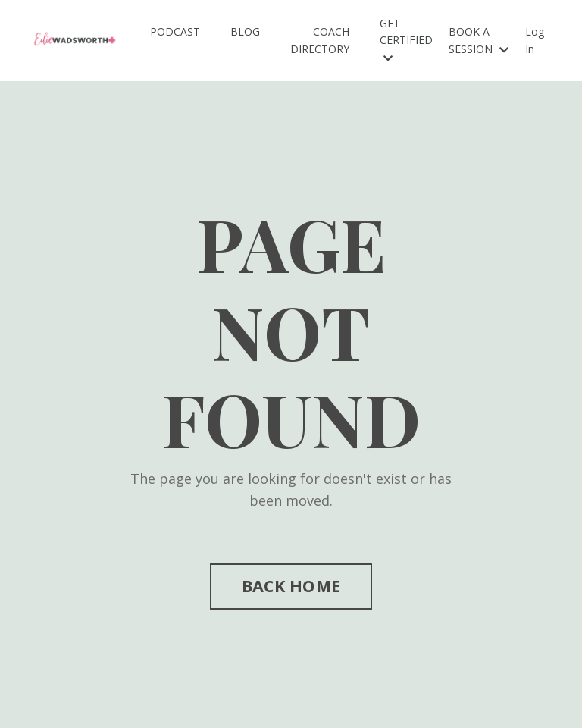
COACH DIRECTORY (320, 40)
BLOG (245, 31)
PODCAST (175, 31)
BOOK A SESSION (479, 40)
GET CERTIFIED (406, 40)
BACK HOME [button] (291, 586)
